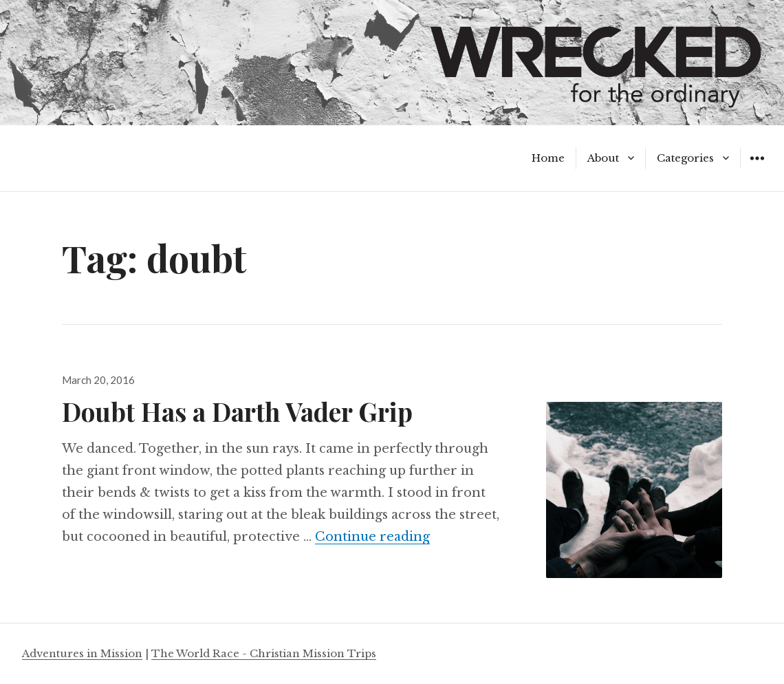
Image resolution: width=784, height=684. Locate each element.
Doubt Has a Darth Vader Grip (237, 411)
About (603, 158)
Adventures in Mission (82, 653)
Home (548, 158)
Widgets (757, 168)
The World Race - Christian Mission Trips (264, 653)
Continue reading (372, 537)
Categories (685, 158)
